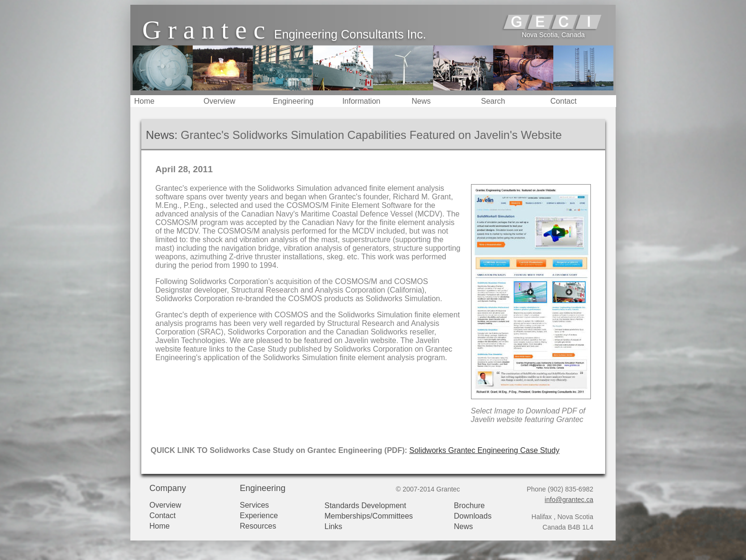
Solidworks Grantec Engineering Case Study (484, 450)
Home (144, 101)
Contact (564, 101)
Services (254, 505)
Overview (220, 101)
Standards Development (365, 506)
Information (361, 101)
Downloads (473, 516)
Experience (259, 516)
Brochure (469, 506)
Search (493, 101)
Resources (258, 526)
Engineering (293, 101)
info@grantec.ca (569, 500)
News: (162, 135)
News (421, 101)
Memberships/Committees (369, 516)
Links (333, 526)
